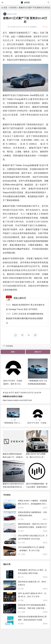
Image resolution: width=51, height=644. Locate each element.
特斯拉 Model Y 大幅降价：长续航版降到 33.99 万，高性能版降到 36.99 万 (33, 504)
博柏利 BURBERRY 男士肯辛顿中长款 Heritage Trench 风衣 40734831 (25, 307)
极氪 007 (38, 352)
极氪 (13, 352)
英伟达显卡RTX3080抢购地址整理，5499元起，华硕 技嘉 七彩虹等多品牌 (33, 608)
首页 (5, 8)
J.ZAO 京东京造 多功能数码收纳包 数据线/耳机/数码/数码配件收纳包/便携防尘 (25, 318)
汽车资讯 (13, 8)
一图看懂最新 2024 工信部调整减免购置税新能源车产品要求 (38, 384)
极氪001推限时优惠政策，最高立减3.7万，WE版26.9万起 (13, 457)
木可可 (25, 3)
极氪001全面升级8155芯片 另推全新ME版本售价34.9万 (13, 487)
